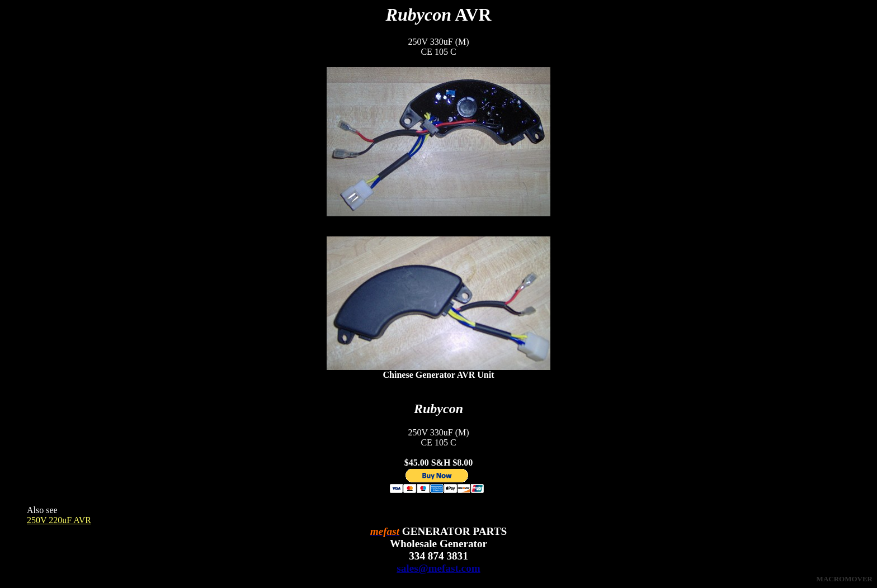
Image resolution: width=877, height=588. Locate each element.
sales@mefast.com (438, 568)
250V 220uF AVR (59, 520)
